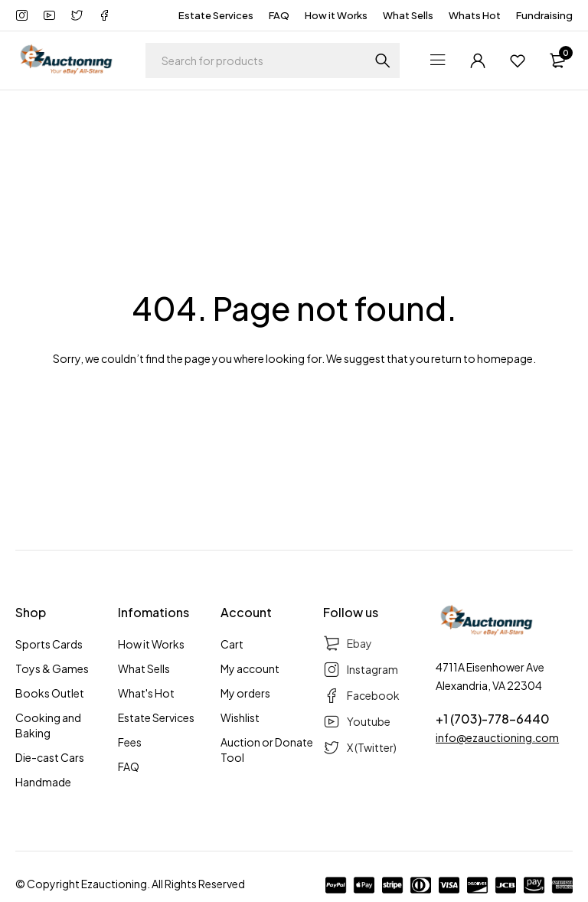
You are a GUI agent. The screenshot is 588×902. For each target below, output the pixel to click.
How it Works (336, 15)
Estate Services (216, 15)
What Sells (408, 15)
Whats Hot (475, 15)
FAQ (279, 15)
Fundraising (544, 15)
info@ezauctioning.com (497, 737)
